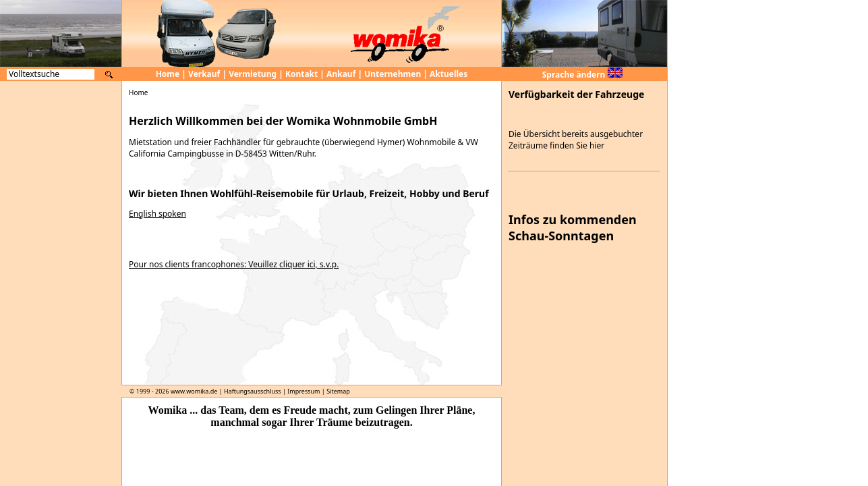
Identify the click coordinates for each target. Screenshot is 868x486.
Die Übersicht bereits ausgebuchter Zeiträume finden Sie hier (576, 140)
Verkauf (204, 74)
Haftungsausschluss (253, 391)
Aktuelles (449, 74)
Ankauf (341, 74)
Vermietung (253, 74)
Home (168, 74)
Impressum (303, 391)
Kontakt (301, 74)
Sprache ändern (582, 75)
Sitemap (338, 391)
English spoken (157, 214)
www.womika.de (194, 391)
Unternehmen (393, 74)
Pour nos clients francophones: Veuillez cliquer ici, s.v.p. (234, 264)
